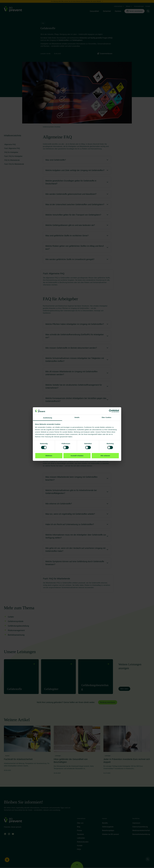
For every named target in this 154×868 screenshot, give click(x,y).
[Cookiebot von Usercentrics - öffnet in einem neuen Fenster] (110, 411)
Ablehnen (49, 456)
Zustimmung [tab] (48, 418)
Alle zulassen (105, 456)
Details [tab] (77, 417)
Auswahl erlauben (77, 456)
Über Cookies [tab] (106, 417)
